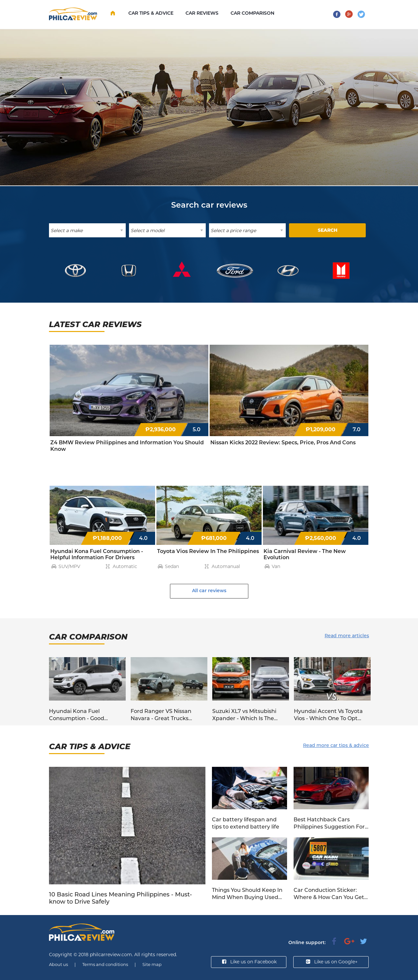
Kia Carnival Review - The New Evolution (305, 554)
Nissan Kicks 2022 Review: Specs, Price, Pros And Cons (283, 443)
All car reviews (209, 591)
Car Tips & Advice (151, 13)
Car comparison (252, 13)
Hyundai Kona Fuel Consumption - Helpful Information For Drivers (97, 554)
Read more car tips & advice (336, 745)
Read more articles (347, 636)
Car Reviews (202, 13)
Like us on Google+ (331, 962)
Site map (152, 964)
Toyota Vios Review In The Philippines (208, 551)
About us (58, 964)
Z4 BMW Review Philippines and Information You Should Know (127, 446)
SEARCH (328, 230)
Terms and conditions (105, 964)
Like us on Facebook (249, 962)
